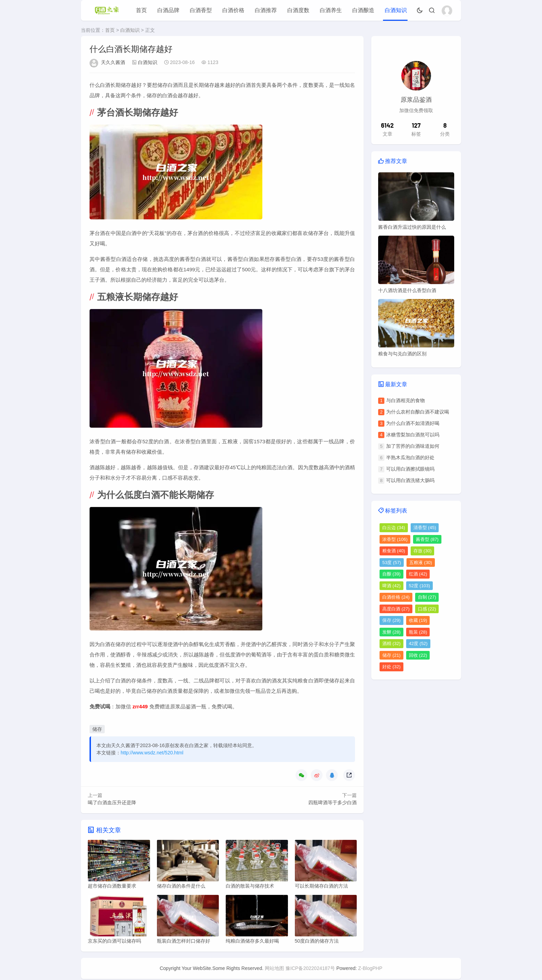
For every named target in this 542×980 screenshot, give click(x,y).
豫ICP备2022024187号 (310, 969)
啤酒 (391, 586)
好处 (391, 667)
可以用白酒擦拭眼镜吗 (410, 469)
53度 (392, 562)
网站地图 (274, 969)
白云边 (394, 528)
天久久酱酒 (113, 62)
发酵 (391, 632)
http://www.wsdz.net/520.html (152, 753)
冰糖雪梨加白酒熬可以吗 (413, 435)
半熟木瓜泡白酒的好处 (410, 457)
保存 (391, 620)
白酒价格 (233, 10)
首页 (141, 10)
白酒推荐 (266, 10)
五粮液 (421, 562)
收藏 (418, 620)
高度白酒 (396, 609)
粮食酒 (394, 551)
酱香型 (427, 539)
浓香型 (395, 539)
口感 (427, 609)
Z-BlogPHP (370, 969)
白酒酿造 (363, 10)
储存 (97, 729)
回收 (418, 655)
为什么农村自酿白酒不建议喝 (418, 412)
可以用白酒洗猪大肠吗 (410, 480)
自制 (427, 597)
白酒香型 (201, 10)
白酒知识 (396, 10)
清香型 (425, 528)
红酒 (418, 574)
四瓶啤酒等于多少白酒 (333, 802)
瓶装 (418, 632)
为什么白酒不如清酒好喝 (413, 423)
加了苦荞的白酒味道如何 (413, 446)
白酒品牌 (168, 10)
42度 (418, 643)
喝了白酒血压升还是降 (112, 802)
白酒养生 (331, 10)
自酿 (391, 574)
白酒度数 (298, 10)
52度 (419, 586)
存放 (423, 551)
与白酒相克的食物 (405, 400)
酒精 (391, 643)
